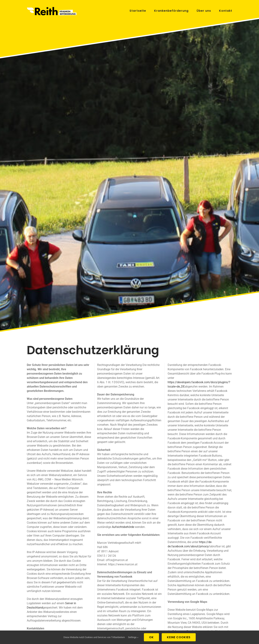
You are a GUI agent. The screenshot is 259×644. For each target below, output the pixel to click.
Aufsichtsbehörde (123, 527)
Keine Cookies (179, 637)
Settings (133, 637)
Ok (151, 637)
